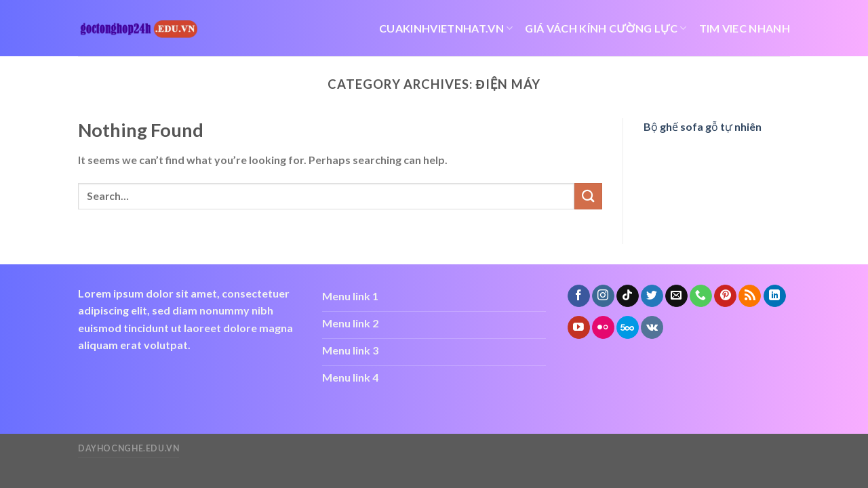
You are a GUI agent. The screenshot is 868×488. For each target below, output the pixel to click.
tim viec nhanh (745, 28)
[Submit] (588, 196)
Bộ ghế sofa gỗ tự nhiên (703, 126)
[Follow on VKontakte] (652, 327)
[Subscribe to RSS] (750, 296)
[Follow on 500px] (628, 327)
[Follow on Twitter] (652, 296)
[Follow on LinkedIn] (775, 296)
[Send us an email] (676, 296)
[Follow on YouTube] (579, 327)
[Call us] (701, 296)
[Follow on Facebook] (579, 296)
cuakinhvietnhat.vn (446, 28)
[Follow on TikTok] (628, 296)
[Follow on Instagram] (603, 296)
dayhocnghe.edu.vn (129, 448)
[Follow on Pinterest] (725, 296)
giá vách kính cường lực (606, 28)
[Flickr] (603, 327)
